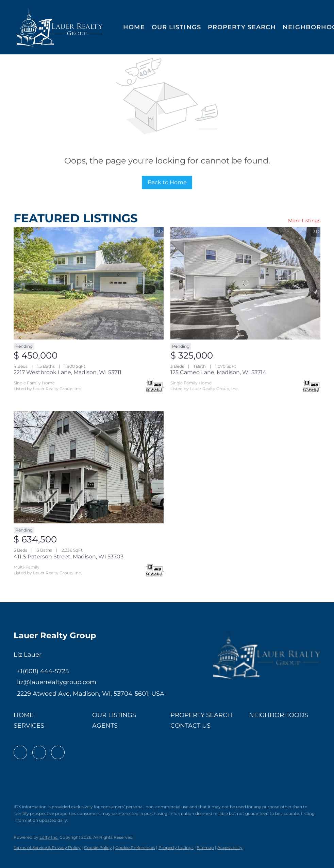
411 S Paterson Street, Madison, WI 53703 (69, 557)
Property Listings (176, 847)
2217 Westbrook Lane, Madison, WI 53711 (68, 372)
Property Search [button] (242, 27)
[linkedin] (39, 752)
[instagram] (58, 752)
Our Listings (176, 27)
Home (134, 27)
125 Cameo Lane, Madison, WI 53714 (218, 372)
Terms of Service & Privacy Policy (47, 847)
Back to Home (167, 182)
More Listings (304, 221)
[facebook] (20, 752)
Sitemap (205, 847)
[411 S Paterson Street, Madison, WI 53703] (89, 467)
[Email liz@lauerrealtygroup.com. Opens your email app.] (55, 682)
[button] (60, 27)
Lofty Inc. (49, 837)
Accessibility (230, 847)
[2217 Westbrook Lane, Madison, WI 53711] (89, 283)
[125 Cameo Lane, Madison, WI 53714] (245, 283)
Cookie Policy (98, 847)
